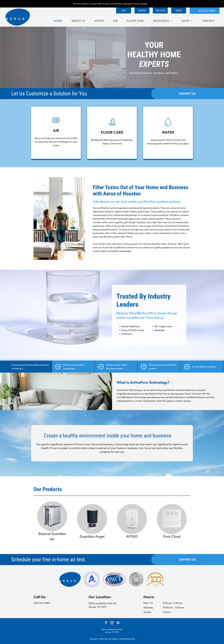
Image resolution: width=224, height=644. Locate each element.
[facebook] (106, 623)
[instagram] (112, 623)
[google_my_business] (118, 623)
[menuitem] (58, 21)
